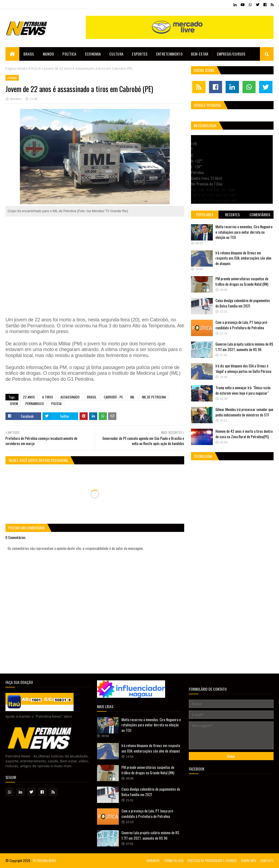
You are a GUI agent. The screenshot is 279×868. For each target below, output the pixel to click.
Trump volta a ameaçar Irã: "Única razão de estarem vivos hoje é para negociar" (243, 390)
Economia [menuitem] (93, 54)
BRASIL (92, 397)
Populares (205, 214)
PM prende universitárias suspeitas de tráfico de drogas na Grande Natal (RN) (242, 281)
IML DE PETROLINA (154, 397)
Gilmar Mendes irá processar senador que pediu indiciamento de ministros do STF (244, 412)
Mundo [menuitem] (48, 54)
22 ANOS (29, 397)
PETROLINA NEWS (45, 861)
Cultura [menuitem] (116, 54)
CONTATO (267, 861)
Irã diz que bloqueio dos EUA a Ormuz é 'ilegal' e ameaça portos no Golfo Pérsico (243, 368)
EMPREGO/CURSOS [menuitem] (231, 54)
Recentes (232, 214)
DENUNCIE (153, 861)
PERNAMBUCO (35, 403)
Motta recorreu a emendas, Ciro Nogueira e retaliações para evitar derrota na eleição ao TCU (244, 232)
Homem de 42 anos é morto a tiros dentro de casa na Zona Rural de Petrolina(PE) (244, 434)
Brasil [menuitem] (29, 54)
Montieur (16, 99)
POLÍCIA (35, 68)
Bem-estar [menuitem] (200, 54)
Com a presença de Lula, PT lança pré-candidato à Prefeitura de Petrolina (242, 325)
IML (132, 397)
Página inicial (15, 68)
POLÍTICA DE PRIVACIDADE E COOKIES (212, 861)
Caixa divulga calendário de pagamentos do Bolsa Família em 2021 (243, 303)
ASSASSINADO (70, 397)
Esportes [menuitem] (140, 54)
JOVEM (14, 403)
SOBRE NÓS (249, 861)
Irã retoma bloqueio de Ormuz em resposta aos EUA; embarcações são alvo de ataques (243, 258)
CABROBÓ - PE (113, 397)
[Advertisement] (95, 261)
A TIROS (48, 397)
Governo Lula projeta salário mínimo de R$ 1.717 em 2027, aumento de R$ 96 (244, 347)
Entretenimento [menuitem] (169, 54)
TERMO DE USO (174, 861)
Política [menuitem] (69, 54)
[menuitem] (12, 54)
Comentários (260, 214)
